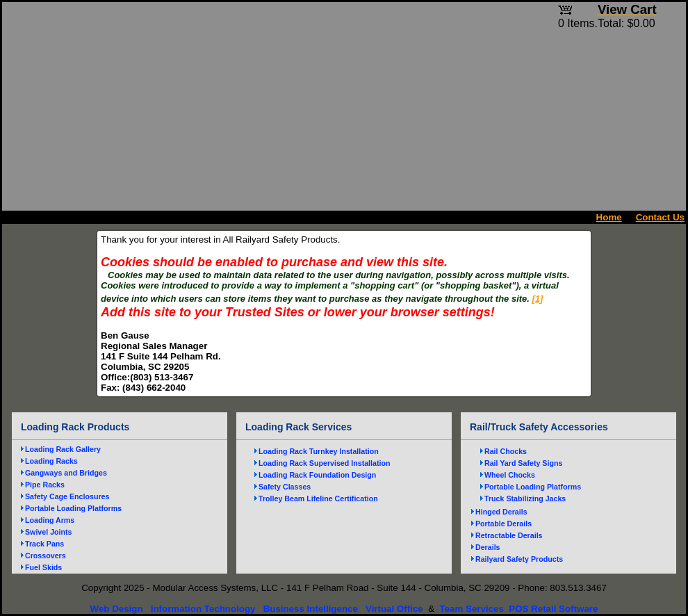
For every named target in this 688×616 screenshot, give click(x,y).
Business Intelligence (311, 609)
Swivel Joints (49, 532)
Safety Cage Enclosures (67, 496)
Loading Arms (50, 520)
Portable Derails (503, 524)
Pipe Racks (45, 485)
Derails (488, 547)
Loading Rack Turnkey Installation (319, 451)
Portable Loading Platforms (73, 508)
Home (609, 217)
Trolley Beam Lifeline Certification (318, 499)
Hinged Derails (501, 512)
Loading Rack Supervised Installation (325, 463)
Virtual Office (394, 609)
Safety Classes (285, 487)
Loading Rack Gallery (63, 449)
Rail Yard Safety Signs (523, 463)
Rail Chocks (506, 451)
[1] (538, 299)
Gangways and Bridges (66, 473)
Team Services (471, 609)
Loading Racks (51, 461)
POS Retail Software (553, 609)
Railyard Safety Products (519, 559)
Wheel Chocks (510, 475)
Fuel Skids (43, 567)
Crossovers (46, 556)
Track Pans (44, 544)
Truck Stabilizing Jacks (525, 499)
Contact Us (660, 217)
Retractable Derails (509, 535)
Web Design (117, 609)
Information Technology (203, 609)
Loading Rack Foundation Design (317, 475)
